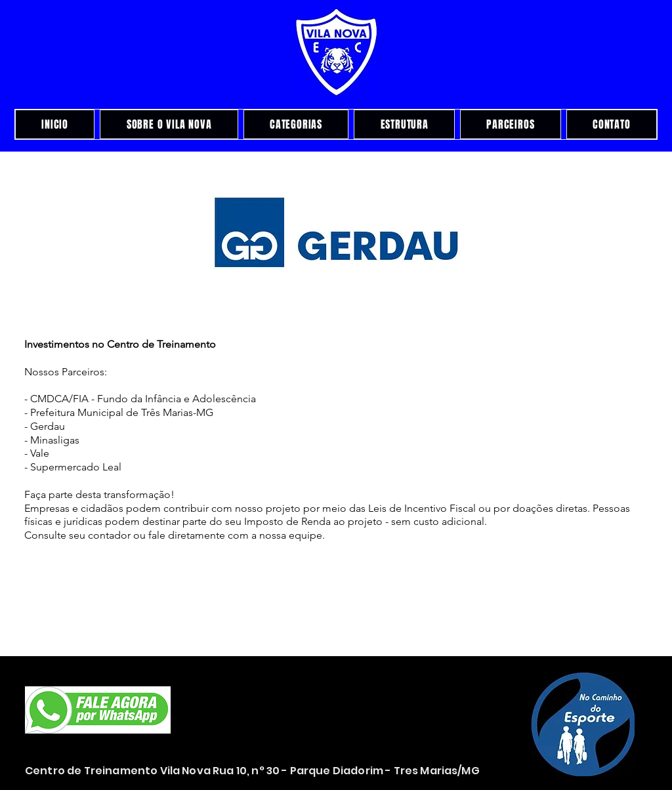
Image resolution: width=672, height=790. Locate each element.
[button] (336, 233)
